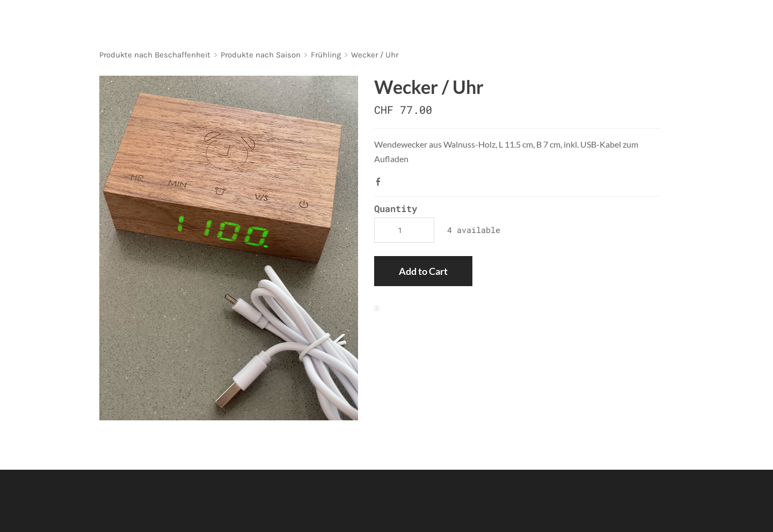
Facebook (381, 181)
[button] (423, 271)
